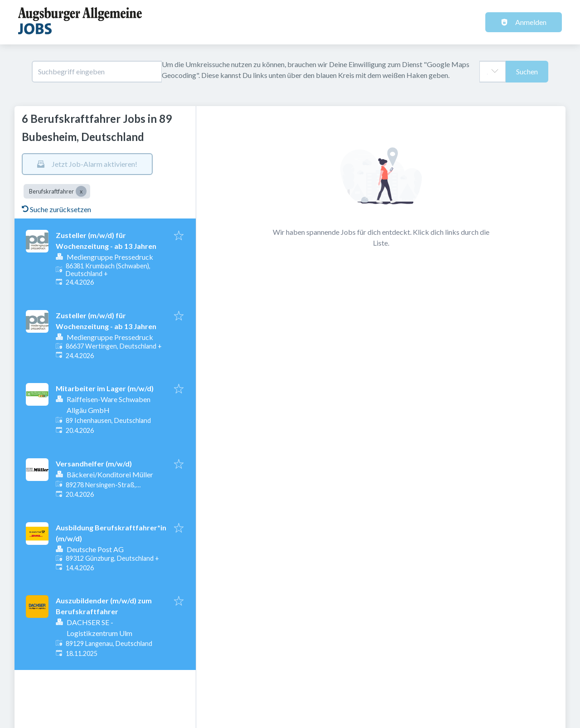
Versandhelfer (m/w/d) (94, 463)
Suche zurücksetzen (56, 209)
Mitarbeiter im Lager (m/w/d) (105, 388)
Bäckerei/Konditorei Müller (110, 474)
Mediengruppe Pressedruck (110, 257)
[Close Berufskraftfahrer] (81, 191)
